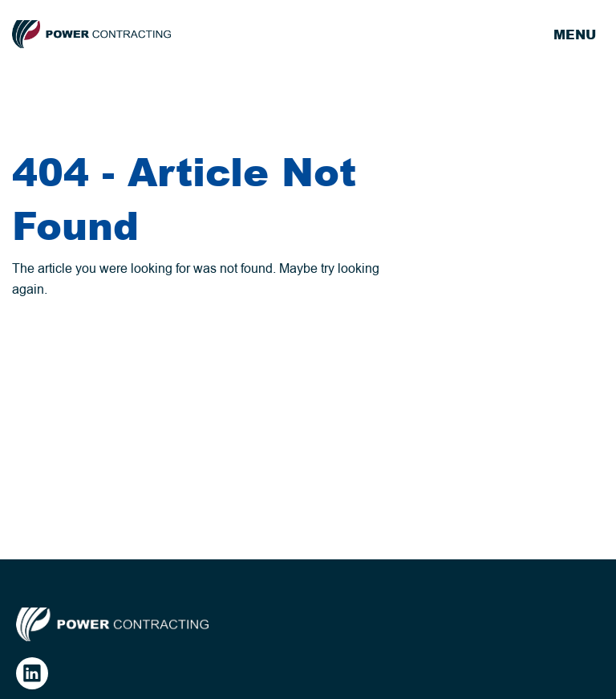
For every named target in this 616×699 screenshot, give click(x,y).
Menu (575, 35)
